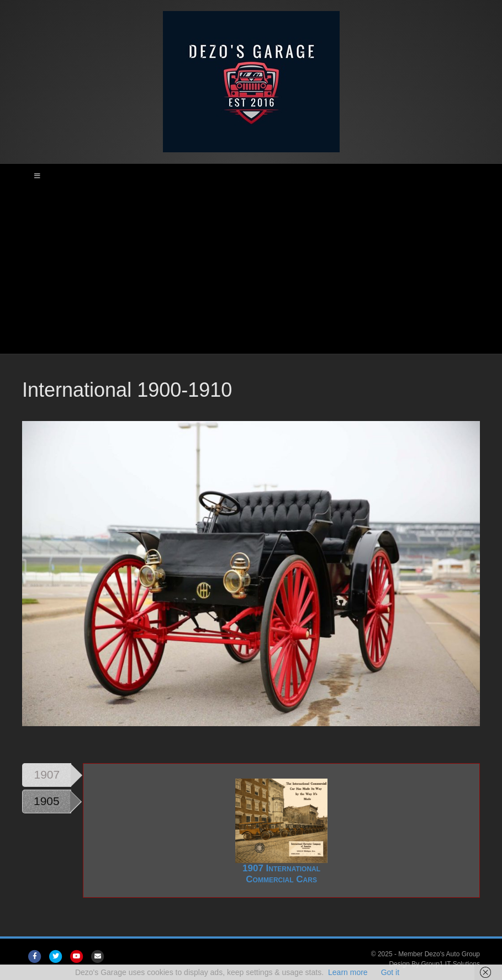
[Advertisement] (251, 271)
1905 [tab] (47, 801)
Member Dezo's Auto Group (439, 954)
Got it (390, 972)
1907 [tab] (47, 774)
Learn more (348, 972)
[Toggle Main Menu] (251, 176)
